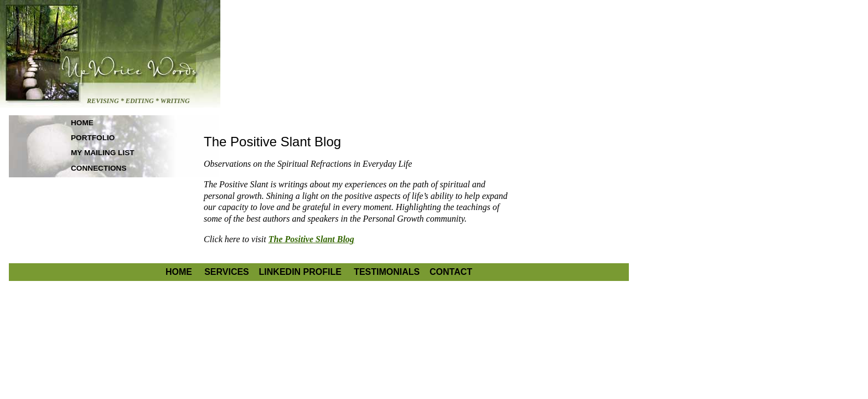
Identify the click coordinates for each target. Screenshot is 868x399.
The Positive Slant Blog (311, 239)
